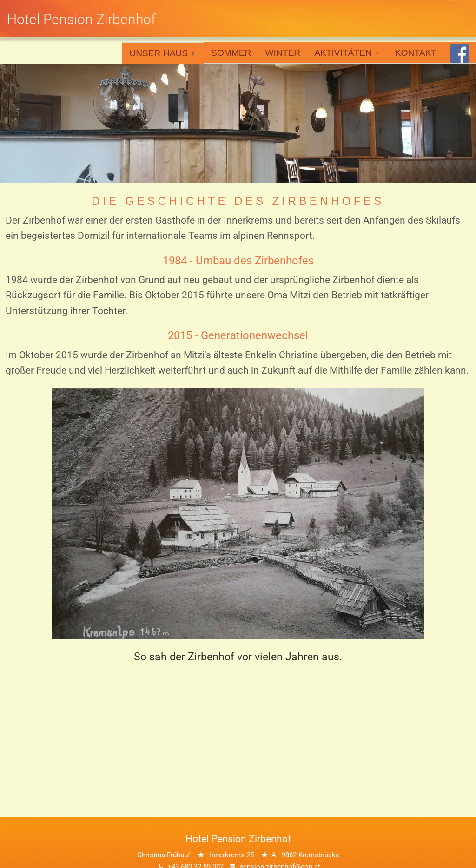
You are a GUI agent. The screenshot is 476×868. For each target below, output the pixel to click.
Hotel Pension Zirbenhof (81, 19)
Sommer (231, 53)
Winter (283, 53)
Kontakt (416, 53)
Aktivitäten (343, 53)
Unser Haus (159, 53)
